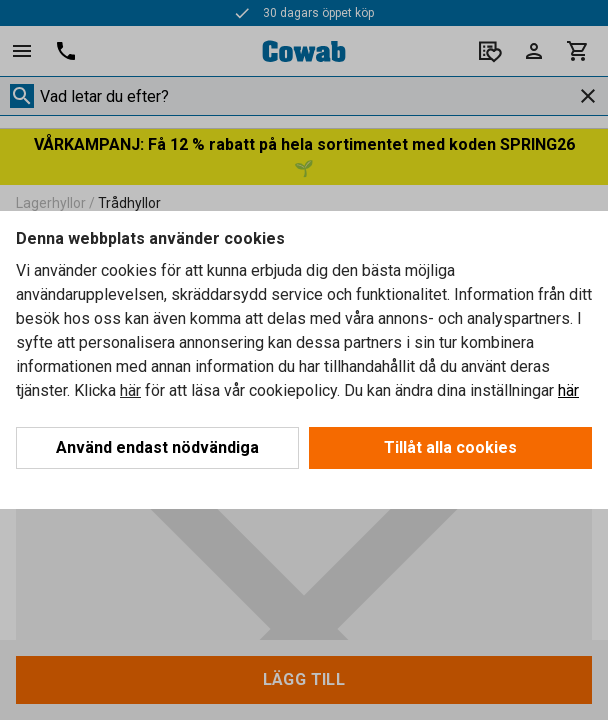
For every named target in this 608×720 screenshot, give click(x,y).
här (130, 390)
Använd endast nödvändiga (157, 447)
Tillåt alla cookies (450, 447)
